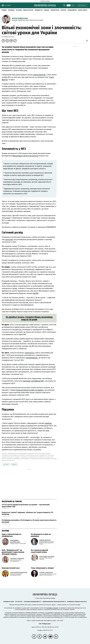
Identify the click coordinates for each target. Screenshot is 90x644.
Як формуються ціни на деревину (41, 535)
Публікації (11, 10)
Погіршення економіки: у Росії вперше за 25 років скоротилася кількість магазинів (29, 521)
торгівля (6, 464)
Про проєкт (19, 602)
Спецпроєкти (55, 10)
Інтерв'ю (63, 10)
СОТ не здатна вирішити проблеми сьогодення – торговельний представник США (26, 506)
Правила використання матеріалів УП (54, 602)
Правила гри (39, 10)
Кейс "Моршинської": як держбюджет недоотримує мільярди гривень (13, 552)
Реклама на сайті (9, 602)
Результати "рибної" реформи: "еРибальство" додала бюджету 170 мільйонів (27, 513)
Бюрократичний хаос (11, 568)
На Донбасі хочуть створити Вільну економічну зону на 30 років (29, 318)
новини (4, 10)
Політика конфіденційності (33, 602)
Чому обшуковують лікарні (42, 568)
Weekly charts (83, 10)
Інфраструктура (28, 10)
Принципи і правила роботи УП (77, 602)
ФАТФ (36, 293)
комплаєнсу (30, 353)
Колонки (19, 10)
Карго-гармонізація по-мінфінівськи (12, 535)
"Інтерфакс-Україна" (52, 608)
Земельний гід (72, 10)
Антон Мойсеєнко (20, 18)
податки (14, 464)
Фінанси (46, 10)
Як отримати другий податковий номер (40, 551)
